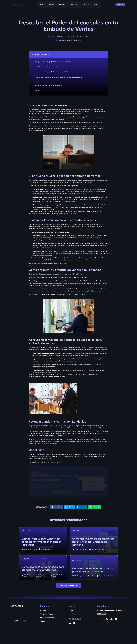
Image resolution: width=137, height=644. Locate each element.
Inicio (42, 4)
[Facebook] (103, 619)
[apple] (70, 623)
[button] (112, 4)
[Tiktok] (99, 619)
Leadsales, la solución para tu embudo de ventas (51, 67)
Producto (74, 4)
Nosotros (62, 4)
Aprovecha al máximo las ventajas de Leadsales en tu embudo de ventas (59, 77)
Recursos (86, 4)
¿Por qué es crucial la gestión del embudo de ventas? (52, 62)
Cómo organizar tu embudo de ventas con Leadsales (52, 72)
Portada (49, 36)
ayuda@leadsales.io (19, 621)
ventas (64, 263)
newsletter (102, 614)
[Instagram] (107, 619)
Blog (96, 4)
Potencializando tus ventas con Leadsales (48, 85)
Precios (51, 4)
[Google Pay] (74, 623)
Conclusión (38, 90)
